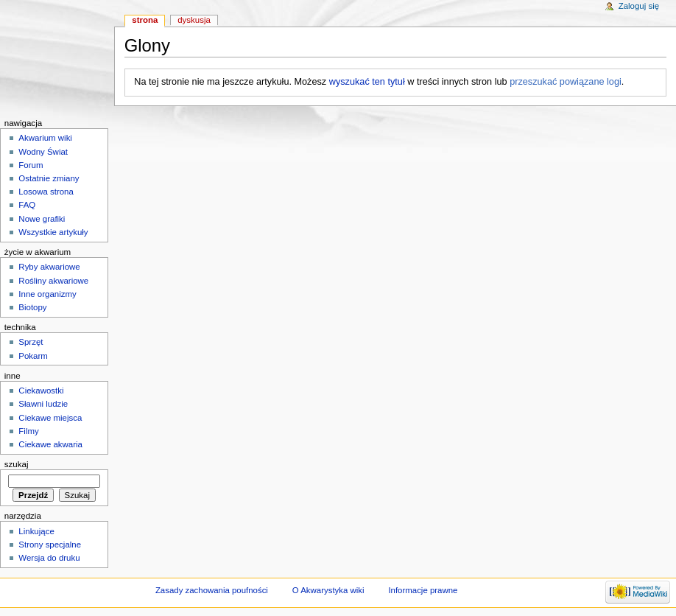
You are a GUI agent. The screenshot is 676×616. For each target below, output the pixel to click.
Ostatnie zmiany (49, 178)
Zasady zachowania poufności (212, 590)
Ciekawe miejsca (50, 418)
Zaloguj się (639, 6)
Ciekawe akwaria (50, 444)
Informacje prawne (423, 590)
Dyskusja (194, 20)
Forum (31, 165)
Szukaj (17, 464)
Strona (145, 20)
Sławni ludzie (43, 404)
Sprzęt (31, 342)
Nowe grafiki (42, 219)
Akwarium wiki (45, 138)
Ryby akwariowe (49, 267)
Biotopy (32, 307)
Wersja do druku (49, 558)
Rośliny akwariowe (53, 281)
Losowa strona (46, 192)
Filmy (28, 431)
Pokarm (33, 356)
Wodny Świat (43, 152)
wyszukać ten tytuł (367, 82)
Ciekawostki (41, 391)
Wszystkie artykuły (53, 232)
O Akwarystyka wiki (328, 590)
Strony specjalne (50, 545)
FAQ (27, 205)
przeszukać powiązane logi (566, 82)
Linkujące (36, 531)
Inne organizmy (47, 294)
